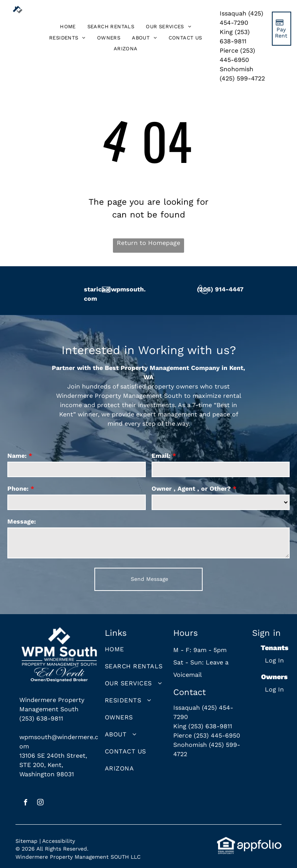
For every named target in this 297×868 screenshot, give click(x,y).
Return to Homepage (148, 243)
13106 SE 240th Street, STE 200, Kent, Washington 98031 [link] (53, 765)
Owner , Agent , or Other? (191, 489)
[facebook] (26, 803)
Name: (17, 456)
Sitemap (26, 841)
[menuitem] (68, 27)
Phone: (18, 489)
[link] (126, 49)
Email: (161, 456)
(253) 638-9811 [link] (41, 718)
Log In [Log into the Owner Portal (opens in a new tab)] (274, 689)
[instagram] (40, 803)
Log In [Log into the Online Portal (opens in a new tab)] (274, 660)
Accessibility (59, 841)
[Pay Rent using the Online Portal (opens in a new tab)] (282, 29)
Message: (22, 521)
